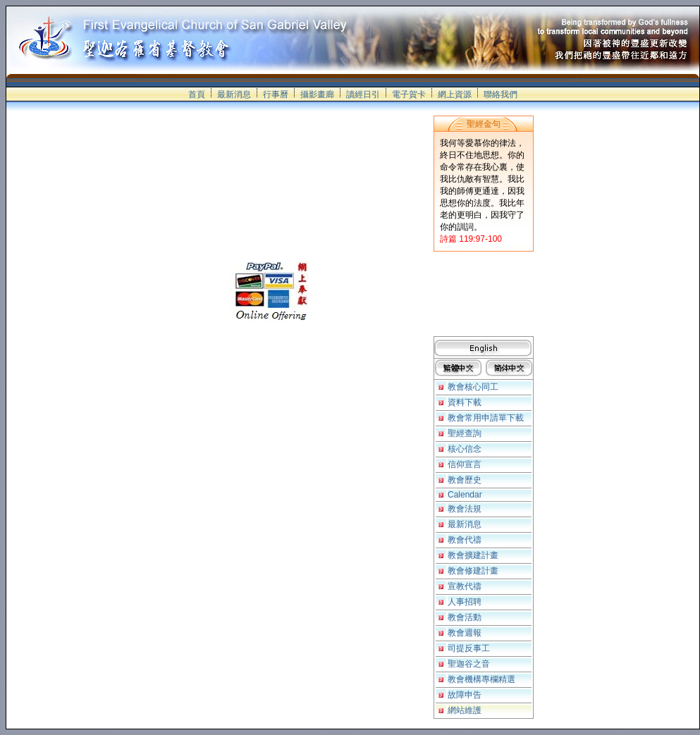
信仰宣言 (465, 464)
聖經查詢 (465, 433)
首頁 (197, 94)
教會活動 (465, 617)
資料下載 (465, 402)
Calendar (465, 495)
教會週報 (465, 633)
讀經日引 (363, 94)
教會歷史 (465, 480)
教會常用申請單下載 (486, 418)
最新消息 (234, 94)
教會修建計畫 (473, 571)
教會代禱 (465, 540)
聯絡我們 (501, 94)
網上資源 (455, 94)
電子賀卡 (409, 94)
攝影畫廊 (317, 94)
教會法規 (465, 509)
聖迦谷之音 (469, 664)
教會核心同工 (473, 387)
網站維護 (465, 710)
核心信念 (465, 449)
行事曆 (276, 94)
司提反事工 (469, 648)
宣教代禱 (465, 586)
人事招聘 (465, 602)
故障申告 (465, 695)
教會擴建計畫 (473, 555)
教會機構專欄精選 (481, 679)
